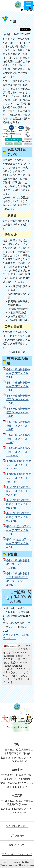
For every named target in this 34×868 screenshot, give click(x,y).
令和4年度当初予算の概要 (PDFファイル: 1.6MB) (18, 426)
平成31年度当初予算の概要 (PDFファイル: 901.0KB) (19, 465)
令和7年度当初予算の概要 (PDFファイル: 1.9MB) (18, 386)
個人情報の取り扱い (17, 826)
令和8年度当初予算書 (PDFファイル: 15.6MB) (18, 564)
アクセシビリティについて (17, 854)
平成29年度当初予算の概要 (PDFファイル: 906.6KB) (19, 491)
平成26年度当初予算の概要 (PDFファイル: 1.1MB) (19, 530)
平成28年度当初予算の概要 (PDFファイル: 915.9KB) (19, 504)
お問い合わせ (17, 836)
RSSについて (17, 845)
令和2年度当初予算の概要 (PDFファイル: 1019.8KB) (18, 452)
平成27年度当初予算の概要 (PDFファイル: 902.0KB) (19, 517)
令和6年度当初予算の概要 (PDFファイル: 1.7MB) (18, 399)
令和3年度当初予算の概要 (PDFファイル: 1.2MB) (18, 439)
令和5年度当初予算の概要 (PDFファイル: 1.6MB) (18, 412)
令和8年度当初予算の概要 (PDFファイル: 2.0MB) (18, 373)
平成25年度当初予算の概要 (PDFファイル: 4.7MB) (19, 543)
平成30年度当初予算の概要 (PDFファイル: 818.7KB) (19, 478)
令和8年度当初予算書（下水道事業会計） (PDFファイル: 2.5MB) (18, 579)
